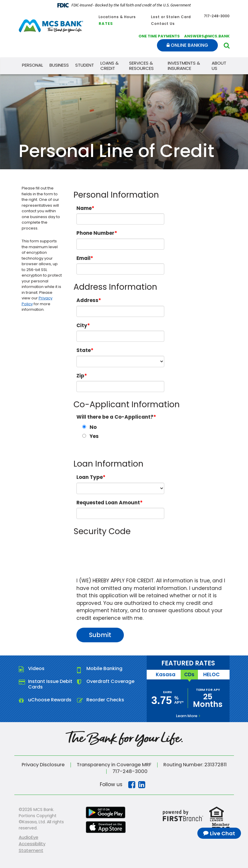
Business (59, 65)
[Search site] (227, 45)
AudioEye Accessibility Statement (32, 843)
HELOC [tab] (211, 674)
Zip (80, 376)
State (84, 350)
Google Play (106, 812)
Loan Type (90, 477)
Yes (94, 436)
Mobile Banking (104, 668)
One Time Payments (159, 36)
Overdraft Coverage (110, 681)
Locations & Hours (117, 17)
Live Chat (223, 833)
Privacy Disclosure (40, 765)
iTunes (106, 826)
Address (87, 300)
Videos (36, 668)
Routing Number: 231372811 (198, 765)
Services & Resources (141, 66)
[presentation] (121, 553)
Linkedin (142, 784)
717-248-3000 (130, 771)
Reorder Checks (105, 700)
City (82, 325)
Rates (106, 24)
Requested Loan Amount (108, 503)
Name (84, 208)
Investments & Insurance (184, 66)
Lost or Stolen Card (171, 17)
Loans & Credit (110, 66)
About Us (219, 66)
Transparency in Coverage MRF (114, 765)
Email (83, 258)
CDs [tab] (189, 674)
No (93, 427)
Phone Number (95, 233)
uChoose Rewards (50, 700)
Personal (33, 65)
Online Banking (187, 45)
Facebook (132, 784)
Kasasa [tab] (166, 674)
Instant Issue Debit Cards (50, 684)
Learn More (187, 716)
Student (85, 65)
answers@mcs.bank (207, 36)
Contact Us (163, 24)
